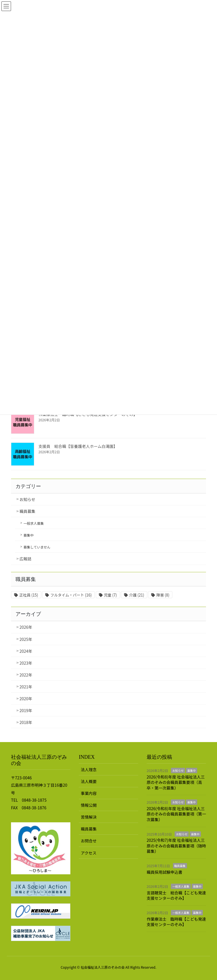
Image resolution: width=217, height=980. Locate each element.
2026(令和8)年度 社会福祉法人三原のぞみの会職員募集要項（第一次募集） (176, 814)
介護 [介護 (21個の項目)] (137, 595)
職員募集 (27, 511)
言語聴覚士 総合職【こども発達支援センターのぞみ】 (176, 896)
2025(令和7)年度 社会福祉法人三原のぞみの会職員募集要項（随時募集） (176, 846)
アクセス (89, 853)
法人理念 (89, 769)
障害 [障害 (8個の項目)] (163, 595)
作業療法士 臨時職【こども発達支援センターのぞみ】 (176, 922)
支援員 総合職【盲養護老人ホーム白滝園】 (78, 446)
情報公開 (89, 805)
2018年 (26, 722)
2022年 (26, 675)
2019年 (26, 710)
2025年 (26, 639)
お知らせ (27, 499)
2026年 (26, 627)
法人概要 (89, 781)
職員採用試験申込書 (164, 872)
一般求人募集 (34, 523)
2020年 (26, 699)
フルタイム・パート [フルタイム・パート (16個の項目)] (71, 595)
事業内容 (89, 793)
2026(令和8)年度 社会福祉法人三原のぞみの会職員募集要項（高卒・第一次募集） (176, 782)
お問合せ (89, 841)
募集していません (37, 547)
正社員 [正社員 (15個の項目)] (29, 595)
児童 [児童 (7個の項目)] (110, 595)
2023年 (26, 663)
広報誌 (25, 559)
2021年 (26, 687)
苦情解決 (89, 817)
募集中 (29, 535)
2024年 (26, 651)
